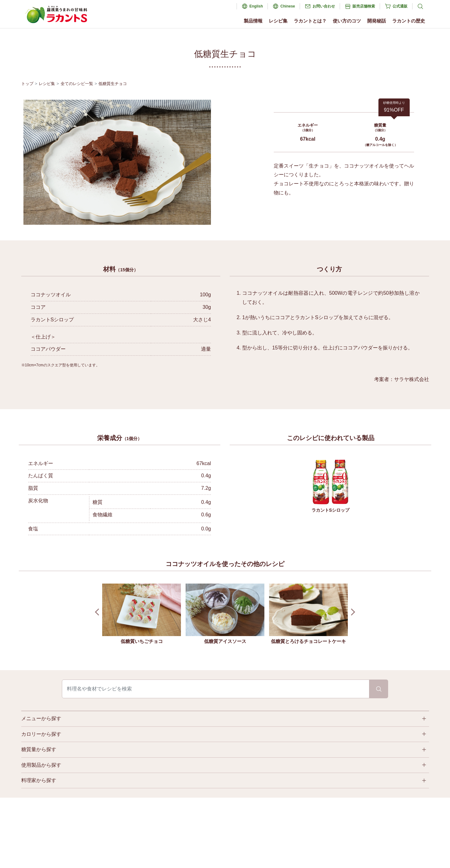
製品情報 (253, 21)
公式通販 (400, 6)
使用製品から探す (41, 765)
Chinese (288, 6)
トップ (27, 84)
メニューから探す (41, 718)
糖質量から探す (39, 749)
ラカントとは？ (310, 21)
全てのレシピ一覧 (77, 84)
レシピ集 (278, 21)
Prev (99, 612)
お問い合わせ (324, 6)
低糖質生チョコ (113, 84)
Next (352, 612)
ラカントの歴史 (409, 21)
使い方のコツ (347, 21)
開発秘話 (377, 21)
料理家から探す (39, 780)
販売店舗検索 (364, 6)
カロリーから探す (41, 734)
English (256, 6)
